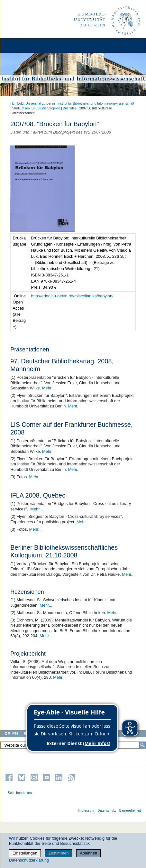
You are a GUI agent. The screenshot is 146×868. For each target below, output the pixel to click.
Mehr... (48, 388)
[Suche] (142, 745)
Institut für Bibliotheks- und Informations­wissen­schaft (96, 103)
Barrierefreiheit (130, 811)
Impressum (86, 811)
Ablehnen (88, 853)
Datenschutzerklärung (29, 860)
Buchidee (70, 108)
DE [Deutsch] (7, 734)
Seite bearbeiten (20, 793)
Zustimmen (58, 853)
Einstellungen (25, 853)
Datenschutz (107, 811)
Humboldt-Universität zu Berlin (32, 103)
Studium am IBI (23, 108)
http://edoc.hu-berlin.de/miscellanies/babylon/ (72, 296)
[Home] (23, 46)
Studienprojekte (49, 108)
